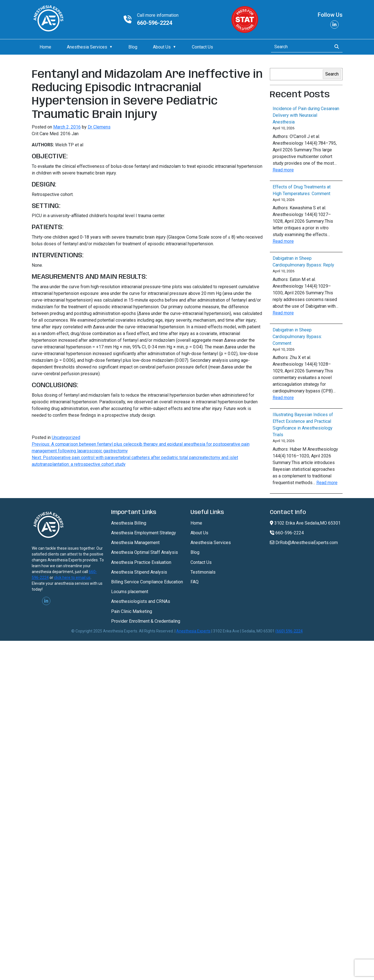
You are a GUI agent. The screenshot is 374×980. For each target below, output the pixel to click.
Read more (283, 170)
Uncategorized (66, 437)
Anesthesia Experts (193, 631)
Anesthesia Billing (129, 523)
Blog (133, 47)
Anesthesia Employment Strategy (144, 533)
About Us (162, 47)
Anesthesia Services (87, 47)
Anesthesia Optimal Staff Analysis (145, 552)
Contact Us (202, 47)
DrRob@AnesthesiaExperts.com (304, 543)
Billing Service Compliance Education (147, 582)
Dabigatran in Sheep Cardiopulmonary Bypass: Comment (297, 337)
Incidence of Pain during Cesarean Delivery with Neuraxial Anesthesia (306, 115)
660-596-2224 (155, 23)
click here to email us (72, 578)
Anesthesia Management (135, 543)
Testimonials (203, 572)
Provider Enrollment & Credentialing (146, 621)
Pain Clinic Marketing (132, 611)
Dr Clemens (99, 127)
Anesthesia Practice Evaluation (141, 562)
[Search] (300, 47)
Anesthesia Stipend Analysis (139, 572)
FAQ (195, 582)
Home (45, 47)
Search (332, 74)
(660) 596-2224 (289, 631)
